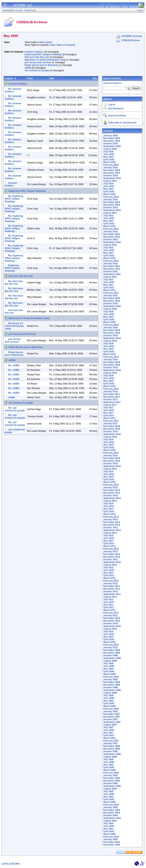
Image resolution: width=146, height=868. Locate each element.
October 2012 (110, 559)
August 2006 (110, 757)
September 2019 (112, 338)
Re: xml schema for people (15, 409)
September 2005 (112, 786)
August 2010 (110, 629)
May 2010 (108, 637)
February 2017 (111, 421)
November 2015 (112, 461)
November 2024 (112, 173)
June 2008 (109, 698)
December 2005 (112, 778)
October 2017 (110, 400)
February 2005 (111, 805)
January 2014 (110, 520)
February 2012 (111, 581)
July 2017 (108, 408)
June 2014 (109, 506)
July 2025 (108, 152)
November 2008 (112, 685)
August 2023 (110, 213)
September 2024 (112, 178)
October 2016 (110, 432)
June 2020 (109, 314)
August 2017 (110, 405)
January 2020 (110, 328)
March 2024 (109, 194)
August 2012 (110, 565)
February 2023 (111, 229)
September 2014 (112, 498)
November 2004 (112, 813)
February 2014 (111, 517)
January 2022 (110, 264)
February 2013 (111, 549)
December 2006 (112, 746)
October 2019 (110, 336)
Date (52, 78)
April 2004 (109, 831)
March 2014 (109, 514)
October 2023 (110, 208)
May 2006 (108, 765)
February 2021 (111, 293)
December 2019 (112, 330)
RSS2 (138, 852)
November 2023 (112, 205)
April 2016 (109, 448)
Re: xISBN (14, 365)
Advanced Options (112, 83)
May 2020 (108, 317)
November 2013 (112, 525)
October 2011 (110, 591)
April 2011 (109, 607)
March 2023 (109, 226)
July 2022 (108, 248)
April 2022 (109, 256)
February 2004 (111, 837)
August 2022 (110, 245)
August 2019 (110, 341)
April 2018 (109, 384)
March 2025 (109, 162)
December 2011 (112, 586)
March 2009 (109, 674)
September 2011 (112, 594)
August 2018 (110, 373)
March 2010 (109, 642)
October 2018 (110, 368)
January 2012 (110, 583)
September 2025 (112, 146)
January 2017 (110, 424)
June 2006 (109, 762)
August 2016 (110, 437)
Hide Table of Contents (63, 45)
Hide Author (46, 42)
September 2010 (112, 626)
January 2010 (110, 647)
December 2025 (112, 138)
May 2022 (108, 253)
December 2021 (112, 266)
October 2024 (110, 176)
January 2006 (110, 775)
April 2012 (109, 575)
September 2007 (112, 722)
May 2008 (108, 701)
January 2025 (110, 168)
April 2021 (109, 288)
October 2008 (110, 687)
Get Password (116, 109)
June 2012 (109, 570)
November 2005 (112, 781)
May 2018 (108, 381)
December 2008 (112, 682)
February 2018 (111, 389)
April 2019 (109, 352)
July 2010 (108, 631)
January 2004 (110, 839)
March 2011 (109, 610)
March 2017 (109, 418)
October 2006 (110, 751)
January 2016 (110, 456)
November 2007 (112, 717)
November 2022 (112, 237)
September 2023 (112, 210)
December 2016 (112, 426)
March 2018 (109, 386)
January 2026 (110, 136)
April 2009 (109, 671)
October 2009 (110, 655)
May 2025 (108, 157)
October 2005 (110, 783)
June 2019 (109, 346)
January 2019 (110, 360)
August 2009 (110, 661)
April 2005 (109, 799)
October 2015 (110, 464)
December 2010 (112, 618)
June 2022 (109, 250)
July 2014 (108, 504)
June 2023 (109, 218)
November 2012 (112, 557)
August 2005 (110, 789)
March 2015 (109, 482)
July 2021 (108, 280)
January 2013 (110, 551)
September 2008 (112, 690)
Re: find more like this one (14, 283)
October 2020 (110, 304)
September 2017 (112, 402)
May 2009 (108, 669)
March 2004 (109, 834)
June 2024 (109, 186)
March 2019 (109, 354)
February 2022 (111, 261)
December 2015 (112, 458)
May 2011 (108, 605)
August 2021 (110, 277)
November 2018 (112, 365)
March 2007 (109, 738)
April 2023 (109, 224)
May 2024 (108, 189)
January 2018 (110, 392)
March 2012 (109, 578)
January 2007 (110, 743)
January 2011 (110, 615)
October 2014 (110, 496)
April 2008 (109, 703)
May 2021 (108, 285)
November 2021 (112, 269)
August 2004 (110, 821)
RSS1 (130, 852)
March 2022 (109, 258)
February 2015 (111, 485)
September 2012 (112, 562)
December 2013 (112, 522)
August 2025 (110, 149)
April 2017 (109, 416)
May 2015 (108, 477)
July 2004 (108, 823)
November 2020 (112, 301)
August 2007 (110, 725)
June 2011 (109, 602)
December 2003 (112, 842)
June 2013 (109, 538)
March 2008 (109, 706)
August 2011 (110, 597)
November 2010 (112, 621)
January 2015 (110, 488)
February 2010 (111, 645)
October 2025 (110, 144)
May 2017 (108, 413)
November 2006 (112, 749)
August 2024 (110, 181)
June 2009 (109, 666)
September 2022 (112, 242)
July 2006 (108, 759)
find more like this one (37, 57)
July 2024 (108, 184)
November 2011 (112, 589)
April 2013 (109, 543)
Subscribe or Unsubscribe (122, 123)
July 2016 (108, 440)
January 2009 (110, 679)
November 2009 (112, 653)
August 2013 (110, 533)
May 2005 (108, 797)
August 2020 (110, 309)
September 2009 (112, 658)
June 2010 (109, 634)
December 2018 (112, 362)
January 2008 (110, 711)
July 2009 (108, 663)
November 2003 (112, 845)
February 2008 (111, 709)
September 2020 (112, 306)
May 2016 (108, 445)
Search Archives (112, 78)
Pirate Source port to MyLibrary (42, 65)
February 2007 (111, 741)
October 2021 (110, 272)
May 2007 (108, 733)
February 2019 (111, 357)
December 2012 (112, 554)
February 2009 (111, 677)
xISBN (28, 68)
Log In (112, 105)
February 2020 (111, 325)
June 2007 (109, 730)
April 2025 (109, 160)
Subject (9, 78)
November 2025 (112, 141)
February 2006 (111, 773)
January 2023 (110, 232)
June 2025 (109, 154)
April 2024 (109, 192)
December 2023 (112, 202)
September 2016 (112, 434)
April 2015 (109, 480)
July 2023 (108, 216)
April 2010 (109, 639)
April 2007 (109, 735)
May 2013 (108, 541)
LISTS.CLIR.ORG (11, 864)
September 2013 (112, 530)
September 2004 (112, 818)
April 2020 (109, 320)
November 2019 (112, 333)
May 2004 (108, 829)
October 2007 (110, 719)
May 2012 (108, 573)
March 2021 (109, 290)
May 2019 (108, 349)
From (30, 78)
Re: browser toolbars (13, 90)
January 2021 (110, 296)
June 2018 (109, 378)
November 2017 (112, 397)
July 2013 (108, 536)
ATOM (120, 852)
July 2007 (108, 727)
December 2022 (112, 234)
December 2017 (112, 394)
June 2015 (109, 474)
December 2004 (112, 810)
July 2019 (108, 344)
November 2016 (112, 429)
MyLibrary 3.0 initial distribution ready (45, 60)
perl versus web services (38, 62)
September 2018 (112, 370)
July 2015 (108, 472)
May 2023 (108, 221)
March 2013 (109, 546)
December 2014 (112, 490)
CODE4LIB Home (130, 40)
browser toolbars (34, 52)
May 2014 (108, 509)
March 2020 (109, 322)
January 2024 (110, 200)
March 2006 (109, 770)
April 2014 (109, 512)
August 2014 (110, 501)
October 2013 (110, 528)
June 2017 (109, 410)
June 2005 (109, 794)
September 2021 (112, 274)
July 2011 (108, 599)
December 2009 (112, 650)
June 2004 (109, 826)
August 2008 (110, 693)
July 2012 (108, 567)
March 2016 (109, 450)
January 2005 (110, 807)
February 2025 (111, 165)
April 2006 (109, 767)
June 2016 (109, 442)
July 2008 (108, 695)
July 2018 (108, 376)
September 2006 (112, 754)
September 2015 (112, 466)
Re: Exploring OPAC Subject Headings (14, 199)
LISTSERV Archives (132, 36)
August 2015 (110, 469)
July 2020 (108, 312)
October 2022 (110, 240)
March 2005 (109, 802)
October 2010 (110, 623)
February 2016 (111, 453)
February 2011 (111, 613)
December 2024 (112, 170)
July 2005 (108, 791)
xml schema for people (37, 70)
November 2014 (112, 493)
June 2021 (109, 282)
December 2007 (112, 714)
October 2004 (110, 815)
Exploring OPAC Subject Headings (43, 54)
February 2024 (111, 197)
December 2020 (112, 298)
